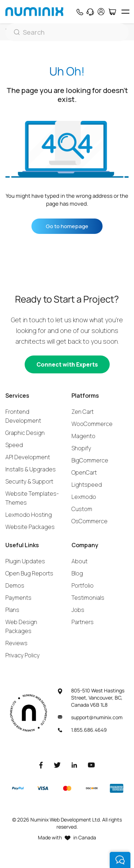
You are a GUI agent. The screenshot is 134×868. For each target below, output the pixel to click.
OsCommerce (90, 521)
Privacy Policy (23, 655)
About (80, 561)
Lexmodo (84, 497)
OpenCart (84, 472)
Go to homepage (67, 226)
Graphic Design (25, 433)
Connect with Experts (67, 364)
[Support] (90, 12)
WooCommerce (92, 424)
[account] (101, 12)
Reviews (16, 643)
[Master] (67, 788)
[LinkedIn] (74, 765)
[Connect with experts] (67, 364)
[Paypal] (18, 788)
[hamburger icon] (125, 12)
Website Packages (30, 527)
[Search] (67, 32)
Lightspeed (87, 485)
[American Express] (116, 788)
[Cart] (112, 12)
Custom (82, 509)
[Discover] (92, 788)
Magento (83, 436)
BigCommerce (90, 460)
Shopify (81, 448)
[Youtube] (91, 765)
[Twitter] (57, 765)
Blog (77, 573)
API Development (28, 457)
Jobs (78, 610)
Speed (14, 445)
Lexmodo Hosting (29, 515)
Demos (15, 585)
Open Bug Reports (29, 573)
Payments (18, 598)
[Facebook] (41, 765)
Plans (12, 610)
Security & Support (29, 481)
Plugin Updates (25, 561)
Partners (83, 622)
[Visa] (43, 788)
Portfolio (83, 585)
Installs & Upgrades (31, 469)
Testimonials (88, 598)
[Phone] (80, 12)
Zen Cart (83, 412)
